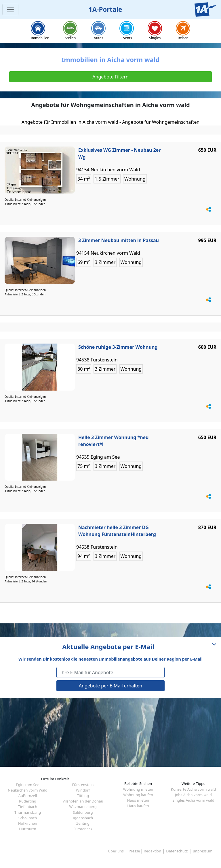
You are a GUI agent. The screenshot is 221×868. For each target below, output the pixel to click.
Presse (134, 851)
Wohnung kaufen (138, 795)
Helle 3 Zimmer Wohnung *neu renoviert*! (114, 441)
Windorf (83, 790)
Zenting (83, 823)
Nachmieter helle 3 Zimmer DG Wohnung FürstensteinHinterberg (117, 531)
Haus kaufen (138, 806)
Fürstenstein (83, 785)
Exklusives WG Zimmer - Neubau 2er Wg (120, 153)
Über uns (116, 851)
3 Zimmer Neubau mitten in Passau (119, 240)
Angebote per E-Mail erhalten (110, 686)
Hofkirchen (28, 823)
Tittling (83, 796)
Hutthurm (28, 829)
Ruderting (28, 801)
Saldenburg (83, 812)
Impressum (202, 851)
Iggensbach (83, 818)
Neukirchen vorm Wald (27, 790)
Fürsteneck (83, 829)
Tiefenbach (28, 807)
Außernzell (28, 796)
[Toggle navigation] (10, 10)
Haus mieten (138, 800)
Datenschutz (177, 851)
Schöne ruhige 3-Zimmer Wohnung (118, 347)
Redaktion (153, 851)
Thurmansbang (28, 812)
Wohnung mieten (138, 789)
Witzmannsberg (83, 807)
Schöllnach (28, 818)
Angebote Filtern (110, 77)
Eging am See (27, 785)
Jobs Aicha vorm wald (193, 795)
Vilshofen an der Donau (83, 801)
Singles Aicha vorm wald (193, 800)
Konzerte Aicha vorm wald (194, 789)
